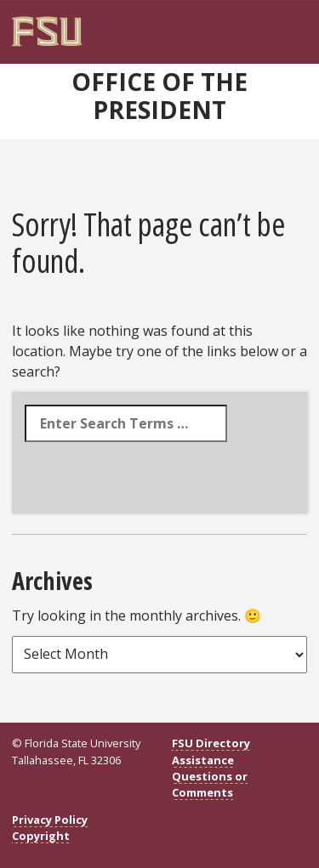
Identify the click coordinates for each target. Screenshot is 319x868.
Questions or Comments (210, 784)
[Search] (263, 26)
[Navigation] (274, 26)
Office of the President (159, 96)
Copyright (41, 836)
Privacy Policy (50, 820)
